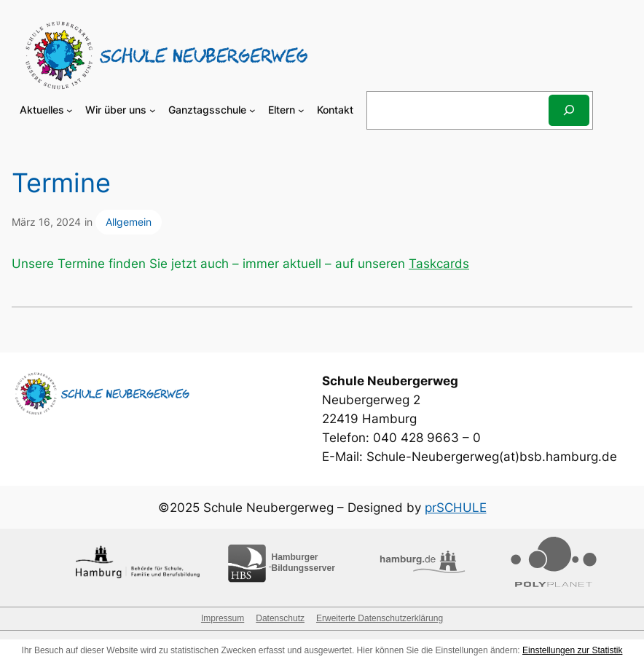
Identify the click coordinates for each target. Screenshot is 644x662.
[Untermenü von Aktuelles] (70, 110)
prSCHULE (456, 508)
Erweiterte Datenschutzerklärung (380, 618)
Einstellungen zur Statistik (572, 650)
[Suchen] (569, 110)
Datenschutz (280, 618)
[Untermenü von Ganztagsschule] (252, 110)
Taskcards (439, 264)
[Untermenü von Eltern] (301, 110)
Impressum (223, 618)
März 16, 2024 (46, 222)
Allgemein (129, 222)
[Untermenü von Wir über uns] (153, 110)
